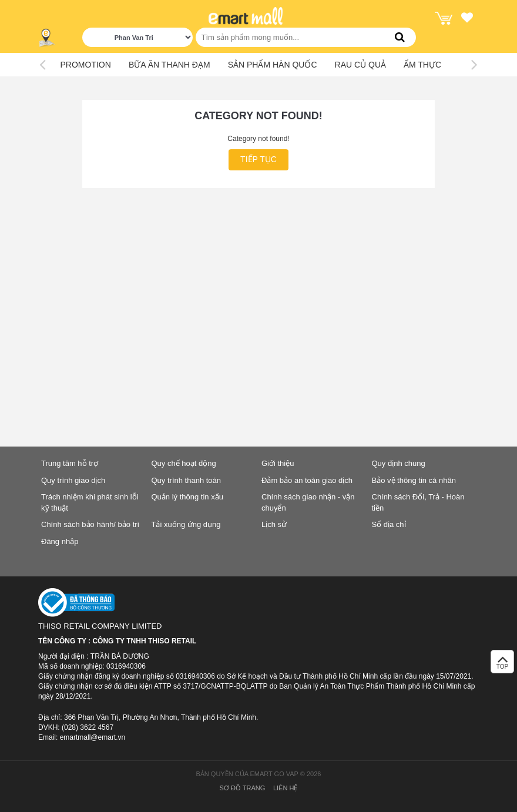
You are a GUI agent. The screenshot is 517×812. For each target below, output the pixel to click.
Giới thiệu (278, 463)
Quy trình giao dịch (73, 480)
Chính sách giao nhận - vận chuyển (308, 502)
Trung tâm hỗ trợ (70, 463)
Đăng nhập (60, 541)
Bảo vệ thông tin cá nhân (414, 480)
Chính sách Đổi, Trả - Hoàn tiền (418, 502)
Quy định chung (399, 463)
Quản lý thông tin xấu (187, 497)
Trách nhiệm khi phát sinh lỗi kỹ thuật (90, 502)
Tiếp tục (258, 159)
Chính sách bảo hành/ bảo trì (90, 524)
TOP (502, 665)
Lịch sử (274, 524)
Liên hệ (285, 788)
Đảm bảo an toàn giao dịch (307, 480)
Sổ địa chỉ (389, 524)
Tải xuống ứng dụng (186, 524)
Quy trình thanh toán (187, 480)
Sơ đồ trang (243, 788)
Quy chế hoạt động (184, 463)
